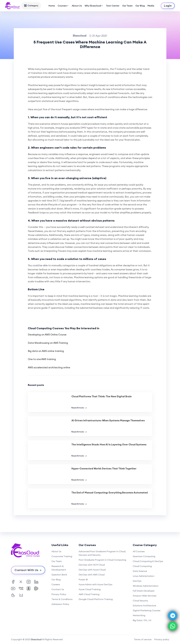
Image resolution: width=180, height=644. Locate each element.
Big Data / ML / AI (142, 620)
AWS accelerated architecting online (49, 367)
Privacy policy (162, 639)
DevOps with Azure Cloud (92, 570)
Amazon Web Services (145, 596)
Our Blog (140, 6)
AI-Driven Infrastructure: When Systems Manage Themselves (108, 420)
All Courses (139, 551)
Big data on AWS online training (46, 351)
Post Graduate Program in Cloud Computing (102, 560)
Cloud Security (140, 601)
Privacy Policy (59, 594)
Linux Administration (144, 576)
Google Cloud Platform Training (96, 599)
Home (52, 6)
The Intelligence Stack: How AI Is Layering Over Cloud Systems (109, 445)
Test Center (113, 6)
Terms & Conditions (62, 599)
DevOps (137, 581)
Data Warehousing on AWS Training (48, 343)
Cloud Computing (142, 566)
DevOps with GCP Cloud (92, 565)
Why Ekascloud (94, 6)
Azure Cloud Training (90, 589)
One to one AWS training (42, 359)
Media (151, 6)
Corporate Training (62, 556)
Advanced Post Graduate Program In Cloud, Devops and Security (102, 553)
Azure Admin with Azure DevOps (95, 584)
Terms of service (143, 639)
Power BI (83, 579)
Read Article (79, 408)
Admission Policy (60, 604)
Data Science (140, 571)
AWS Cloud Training (89, 594)
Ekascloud (36, 639)
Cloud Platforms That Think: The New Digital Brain (102, 396)
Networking (139, 615)
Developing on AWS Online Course (47, 335)
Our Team (127, 6)
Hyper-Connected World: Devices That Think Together (104, 469)
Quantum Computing (144, 556)
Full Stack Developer (144, 591)
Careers (56, 584)
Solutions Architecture (144, 605)
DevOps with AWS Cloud (92, 575)
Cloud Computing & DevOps (148, 561)
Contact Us (58, 589)
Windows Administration (146, 586)
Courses (63, 6)
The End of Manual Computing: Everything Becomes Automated (110, 493)
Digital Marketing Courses (147, 610)
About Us (77, 6)
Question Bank (59, 575)
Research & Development (59, 568)
